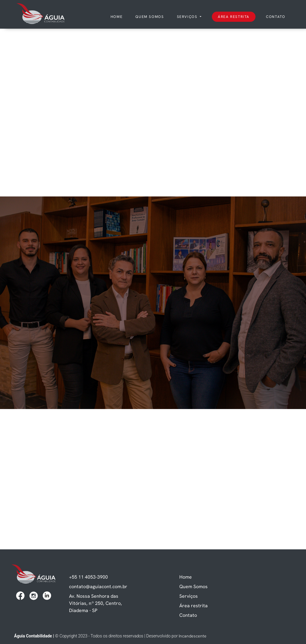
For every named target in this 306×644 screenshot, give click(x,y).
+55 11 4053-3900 (88, 577)
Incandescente (193, 636)
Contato (276, 17)
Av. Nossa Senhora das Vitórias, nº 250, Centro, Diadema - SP (95, 603)
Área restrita (234, 17)
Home (118, 16)
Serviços (188, 17)
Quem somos (150, 17)
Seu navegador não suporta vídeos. (153, 76)
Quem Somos (193, 586)
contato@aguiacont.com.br (98, 586)
